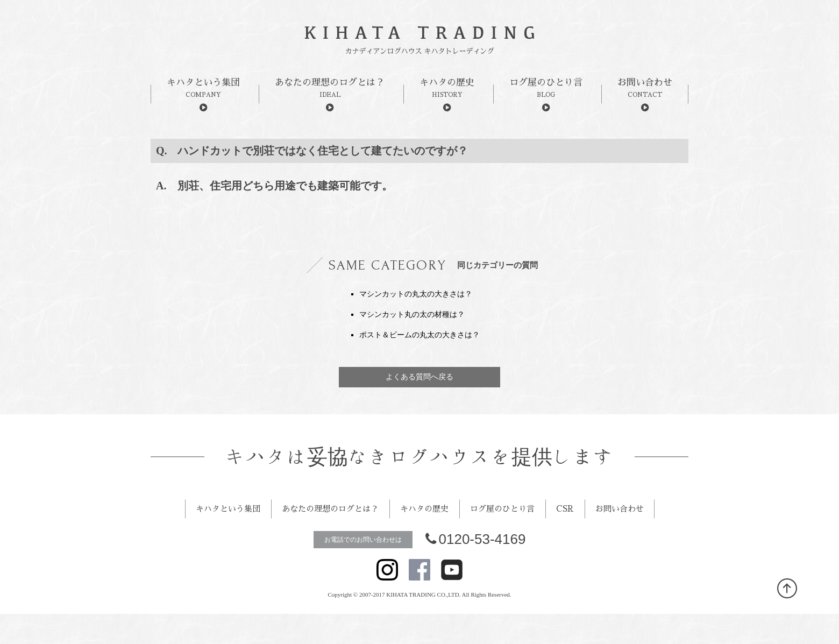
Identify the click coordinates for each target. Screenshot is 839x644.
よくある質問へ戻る (419, 377)
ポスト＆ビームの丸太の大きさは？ (419, 335)
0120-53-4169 (476, 569)
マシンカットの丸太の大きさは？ (416, 294)
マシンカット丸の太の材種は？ (412, 314)
